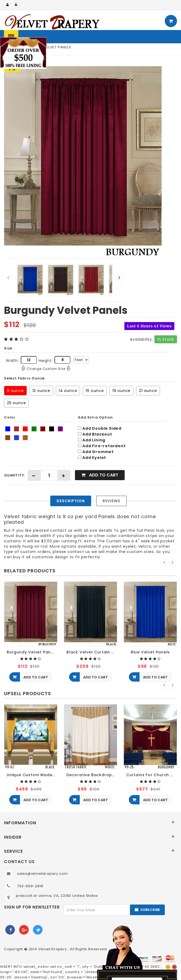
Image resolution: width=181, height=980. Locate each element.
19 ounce (121, 391)
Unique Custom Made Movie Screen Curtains (32, 775)
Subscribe (150, 910)
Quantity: (14, 475)
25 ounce (16, 403)
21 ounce (148, 391)
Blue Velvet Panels (150, 652)
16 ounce (95, 391)
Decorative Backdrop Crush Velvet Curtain (92, 775)
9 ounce (15, 391)
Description (71, 501)
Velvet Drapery (53, 949)
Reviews (111, 501)
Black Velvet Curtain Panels (92, 652)
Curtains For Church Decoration (152, 775)
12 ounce (41, 391)
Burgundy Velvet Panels (32, 652)
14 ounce (68, 391)
